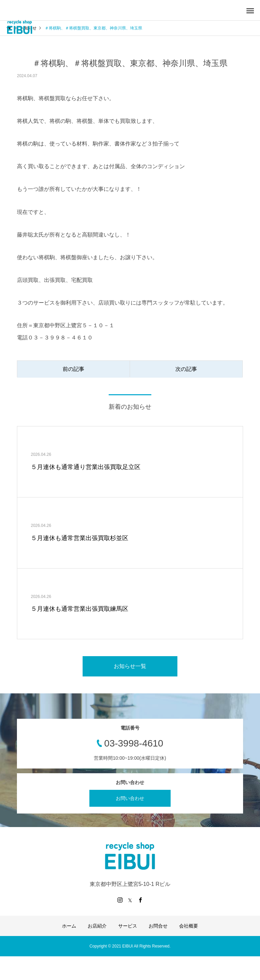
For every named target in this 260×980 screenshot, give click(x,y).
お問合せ (158, 926)
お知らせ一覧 (130, 666)
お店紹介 (97, 926)
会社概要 (189, 926)
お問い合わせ (130, 798)
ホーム (69, 926)
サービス (128, 926)
